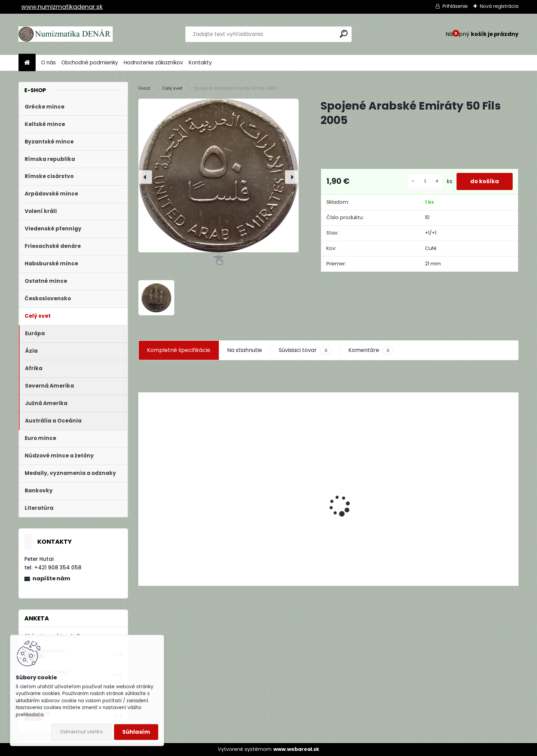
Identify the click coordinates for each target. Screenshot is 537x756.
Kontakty (200, 62)
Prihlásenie (455, 6)
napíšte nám (51, 578)
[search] (344, 34)
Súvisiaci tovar (305, 350)
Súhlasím (136, 732)
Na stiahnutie (245, 350)
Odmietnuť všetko (81, 732)
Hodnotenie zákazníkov (153, 62)
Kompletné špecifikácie (179, 350)
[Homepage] (27, 63)
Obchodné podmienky (90, 62)
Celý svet (172, 88)
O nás (48, 62)
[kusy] (425, 182)
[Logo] (66, 34)
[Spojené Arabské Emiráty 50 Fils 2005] (218, 175)
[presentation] (145, 177)
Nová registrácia (499, 6)
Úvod (144, 88)
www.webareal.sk (296, 749)
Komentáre (371, 350)
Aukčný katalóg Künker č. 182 (182, 534)
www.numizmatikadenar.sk (62, 7)
